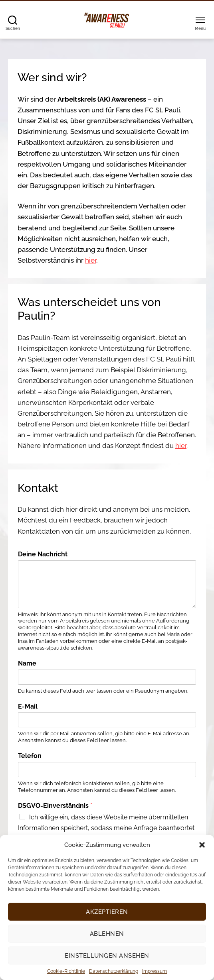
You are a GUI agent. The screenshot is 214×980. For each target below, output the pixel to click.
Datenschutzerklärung (114, 971)
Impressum (155, 971)
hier (91, 260)
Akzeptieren (107, 912)
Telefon (30, 756)
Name (27, 663)
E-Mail (28, 706)
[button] (202, 845)
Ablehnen (107, 934)
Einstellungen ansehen (107, 956)
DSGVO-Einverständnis (55, 806)
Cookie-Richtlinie (66, 971)
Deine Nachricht (43, 554)
